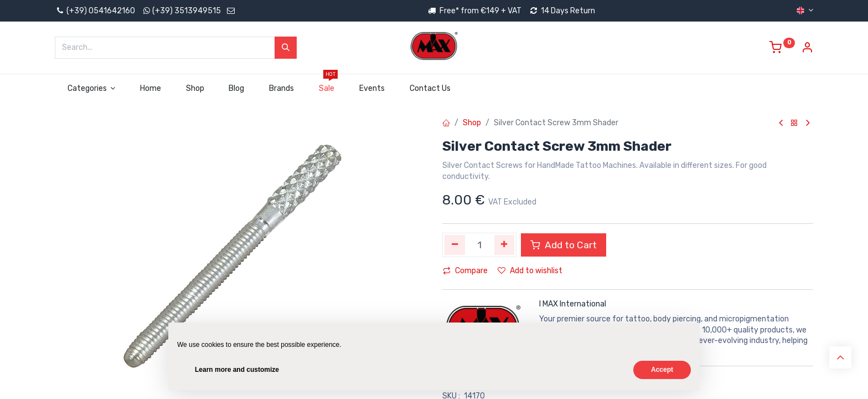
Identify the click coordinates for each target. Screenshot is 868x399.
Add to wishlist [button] (530, 271)
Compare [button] (465, 271)
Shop (472, 123)
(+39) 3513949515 (187, 11)
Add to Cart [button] (564, 245)
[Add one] (505, 245)
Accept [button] (662, 370)
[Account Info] (807, 49)
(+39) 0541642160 (95, 11)
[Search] (286, 48)
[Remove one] (455, 245)
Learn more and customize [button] (237, 370)
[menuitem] (151, 89)
